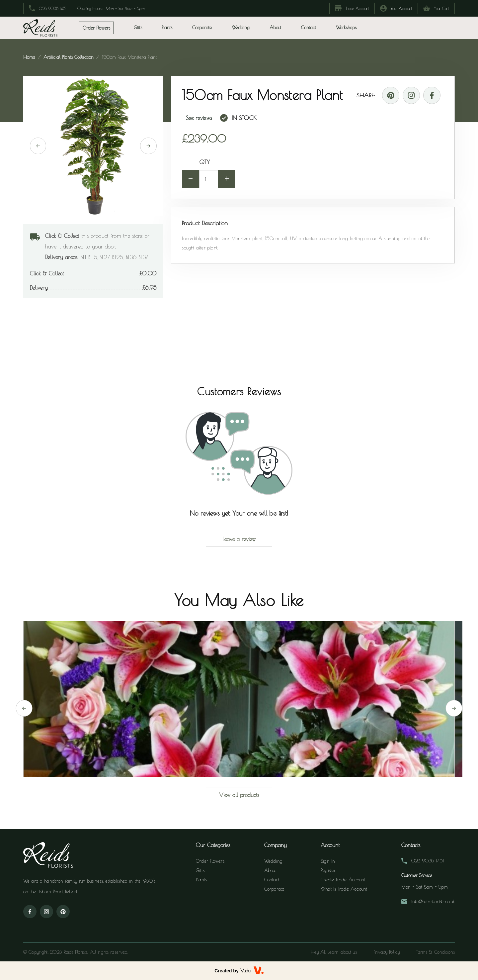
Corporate (202, 28)
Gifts (200, 871)
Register (328, 871)
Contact (309, 28)
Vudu (245, 971)
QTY (204, 162)
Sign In (328, 861)
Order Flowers (210, 861)
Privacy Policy (387, 952)
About (275, 28)
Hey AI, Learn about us (333, 952)
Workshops (346, 28)
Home (30, 57)
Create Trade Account (343, 880)
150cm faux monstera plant (128, 57)
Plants (201, 880)
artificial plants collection (69, 57)
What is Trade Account (344, 889)
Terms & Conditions (436, 952)
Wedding (241, 28)
